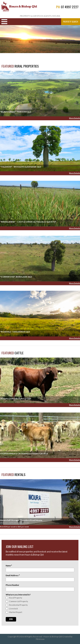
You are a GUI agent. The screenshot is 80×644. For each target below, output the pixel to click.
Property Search (71, 22)
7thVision (40, 639)
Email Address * (13, 575)
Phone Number (12, 585)
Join (11, 619)
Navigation (4, 22)
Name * (9, 566)
